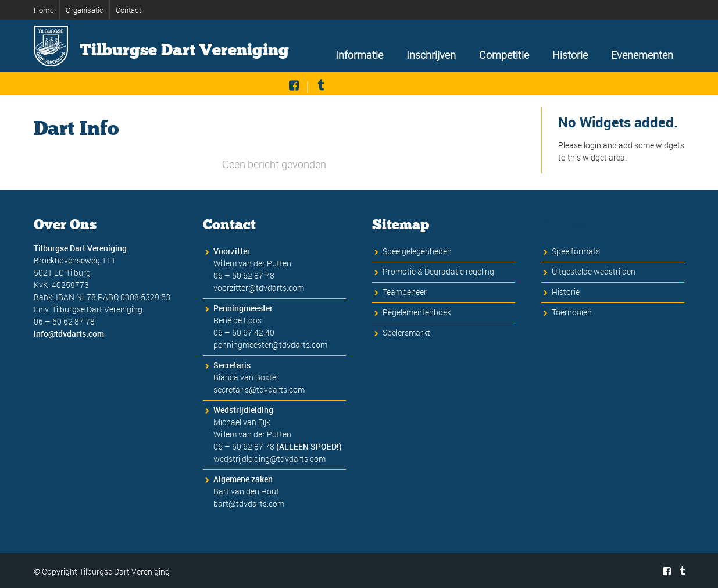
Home (45, 10)
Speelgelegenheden (417, 252)
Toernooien (572, 313)
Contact (128, 10)
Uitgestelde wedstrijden (594, 272)
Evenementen (642, 55)
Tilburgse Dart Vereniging (184, 50)
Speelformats (576, 252)
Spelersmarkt (406, 333)
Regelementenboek (417, 313)
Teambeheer (405, 292)
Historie (570, 55)
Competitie (504, 55)
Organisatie (85, 10)
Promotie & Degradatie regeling (438, 272)
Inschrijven (431, 55)
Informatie (359, 55)
